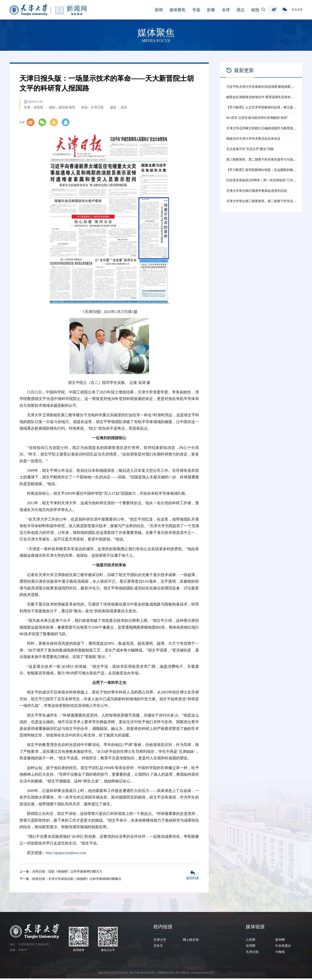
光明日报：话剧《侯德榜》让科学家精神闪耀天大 (67, 873)
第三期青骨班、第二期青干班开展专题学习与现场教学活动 (261, 159)
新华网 (280, 941)
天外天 (158, 947)
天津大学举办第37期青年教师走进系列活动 (257, 191)
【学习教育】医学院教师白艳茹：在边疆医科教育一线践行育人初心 (261, 170)
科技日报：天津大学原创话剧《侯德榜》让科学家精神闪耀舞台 (77, 880)
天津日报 (252, 954)
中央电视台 (283, 947)
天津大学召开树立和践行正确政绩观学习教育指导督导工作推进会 (261, 128)
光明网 (251, 947)
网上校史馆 (191, 941)
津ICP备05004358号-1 (143, 974)
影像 (180, 10)
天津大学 (160, 941)
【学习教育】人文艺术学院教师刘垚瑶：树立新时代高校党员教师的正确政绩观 (261, 107)
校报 (224, 10)
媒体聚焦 (146, 10)
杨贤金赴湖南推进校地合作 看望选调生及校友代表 (261, 97)
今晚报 (280, 954)
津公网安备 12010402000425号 (195, 974)
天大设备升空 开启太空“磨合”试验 (250, 149)
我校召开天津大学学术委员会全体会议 (253, 139)
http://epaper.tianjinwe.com (66, 854)
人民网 (251, 941)
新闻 (128, 10)
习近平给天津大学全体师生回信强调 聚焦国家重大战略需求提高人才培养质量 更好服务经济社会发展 (261, 87)
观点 (209, 10)
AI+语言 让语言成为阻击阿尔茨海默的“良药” (257, 118)
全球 (195, 10)
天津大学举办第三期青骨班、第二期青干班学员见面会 (261, 201)
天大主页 (297, 10)
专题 (165, 10)
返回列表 (193, 880)
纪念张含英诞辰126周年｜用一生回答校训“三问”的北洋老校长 (261, 180)
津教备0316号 (166, 974)
